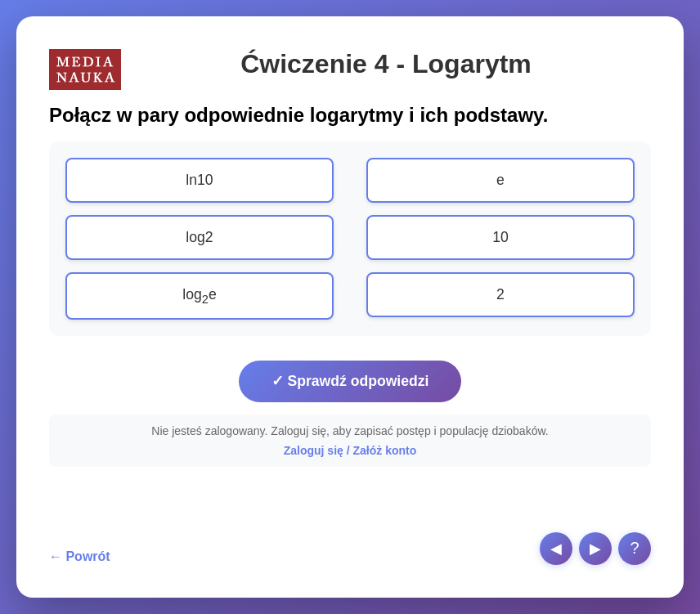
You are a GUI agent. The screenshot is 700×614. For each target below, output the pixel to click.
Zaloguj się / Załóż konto (350, 450)
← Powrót (80, 556)
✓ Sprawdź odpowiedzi (350, 381)
